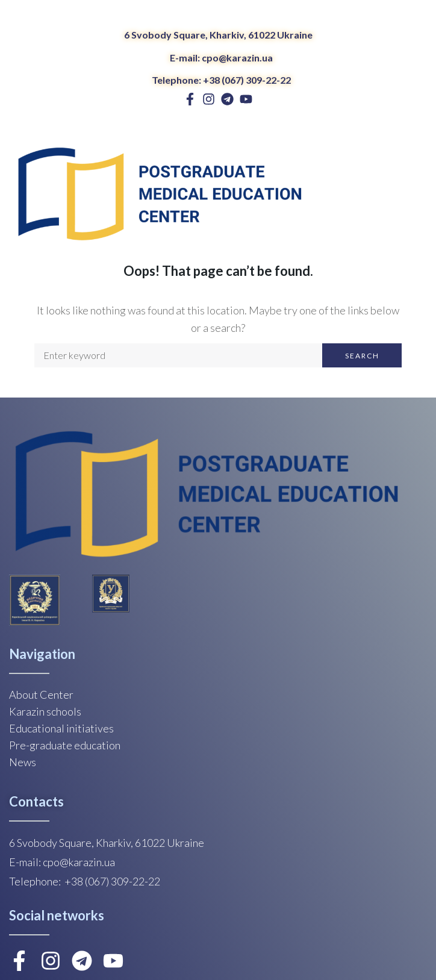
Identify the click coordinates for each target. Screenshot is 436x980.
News (23, 762)
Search (362, 356)
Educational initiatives (61, 728)
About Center (41, 694)
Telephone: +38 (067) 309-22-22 (221, 80)
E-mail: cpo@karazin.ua (221, 58)
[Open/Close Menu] (416, 196)
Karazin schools (45, 711)
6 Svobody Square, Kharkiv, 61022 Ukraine (218, 35)
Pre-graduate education (65, 745)
